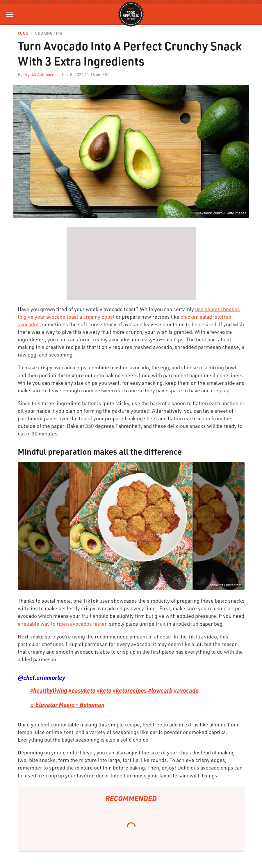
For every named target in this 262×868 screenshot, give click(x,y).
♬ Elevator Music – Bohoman (67, 705)
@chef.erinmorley (41, 678)
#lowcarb (160, 690)
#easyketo (82, 690)
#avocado (186, 690)
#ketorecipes (130, 690)
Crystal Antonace (39, 74)
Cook (23, 33)
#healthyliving (49, 690)
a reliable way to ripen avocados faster (62, 624)
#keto (104, 690)
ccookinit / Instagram (225, 585)
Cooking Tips (49, 33)
